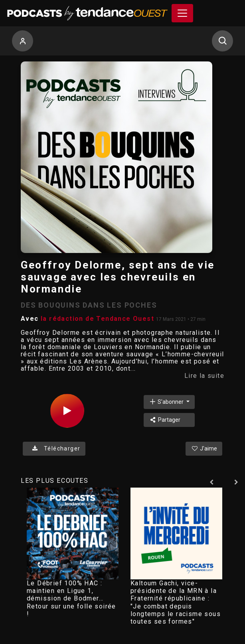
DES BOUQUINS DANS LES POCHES (89, 305)
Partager (165, 420)
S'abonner (167, 402)
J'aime (204, 448)
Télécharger (54, 448)
